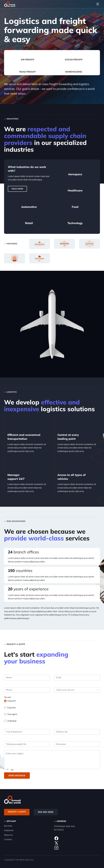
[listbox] (77, 690)
